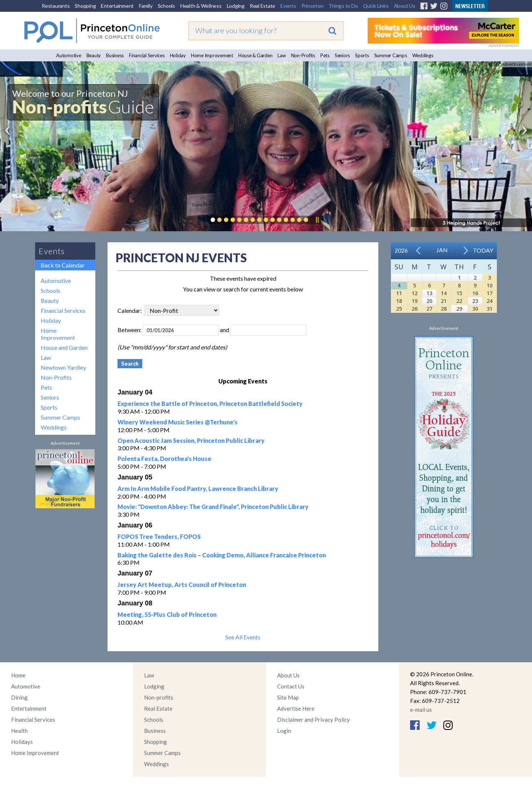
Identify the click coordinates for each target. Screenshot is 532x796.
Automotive (69, 55)
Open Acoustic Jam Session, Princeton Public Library (191, 440)
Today (483, 250)
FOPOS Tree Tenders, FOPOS (159, 537)
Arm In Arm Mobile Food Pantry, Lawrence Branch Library (198, 488)
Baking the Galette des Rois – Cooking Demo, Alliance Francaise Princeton (222, 555)
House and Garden (64, 347)
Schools (166, 6)
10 (490, 285)
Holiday (178, 55)
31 (490, 309)
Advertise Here (296, 708)
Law (282, 55)
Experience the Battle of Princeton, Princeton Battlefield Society (210, 404)
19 (415, 301)
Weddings (423, 55)
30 (475, 309)
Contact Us (291, 686)
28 (444, 309)
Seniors (342, 55)
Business (115, 55)
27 (429, 309)
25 (399, 309)
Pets (325, 55)
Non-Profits (303, 55)
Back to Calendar (63, 265)
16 (475, 293)
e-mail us (421, 710)
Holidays (22, 742)
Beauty (94, 55)
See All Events (243, 637)
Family (146, 6)
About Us (405, 6)
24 (490, 301)
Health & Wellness (201, 6)
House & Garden (255, 55)
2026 (401, 250)
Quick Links (376, 6)
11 (399, 293)
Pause (317, 220)
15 (459, 293)
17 (490, 293)
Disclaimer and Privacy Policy (313, 720)
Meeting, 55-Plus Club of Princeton (167, 614)
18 (399, 301)
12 (415, 293)
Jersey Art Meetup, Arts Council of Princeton (182, 585)
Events (288, 6)
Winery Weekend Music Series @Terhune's (178, 422)
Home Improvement (212, 55)
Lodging (236, 6)
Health (19, 731)
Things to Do (343, 6)
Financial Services (147, 55)
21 (444, 301)
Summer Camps (391, 55)
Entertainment (117, 6)
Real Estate (262, 6)
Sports (362, 55)
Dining (19, 697)
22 (459, 301)
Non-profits (159, 697)
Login (284, 731)
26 (415, 309)
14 (444, 293)
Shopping (85, 6)
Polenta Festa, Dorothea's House (164, 459)
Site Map (288, 697)
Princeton (313, 6)
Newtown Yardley (63, 367)
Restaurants (56, 6)
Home (18, 675)
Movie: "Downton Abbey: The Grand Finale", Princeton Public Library (213, 507)
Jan (442, 250)
